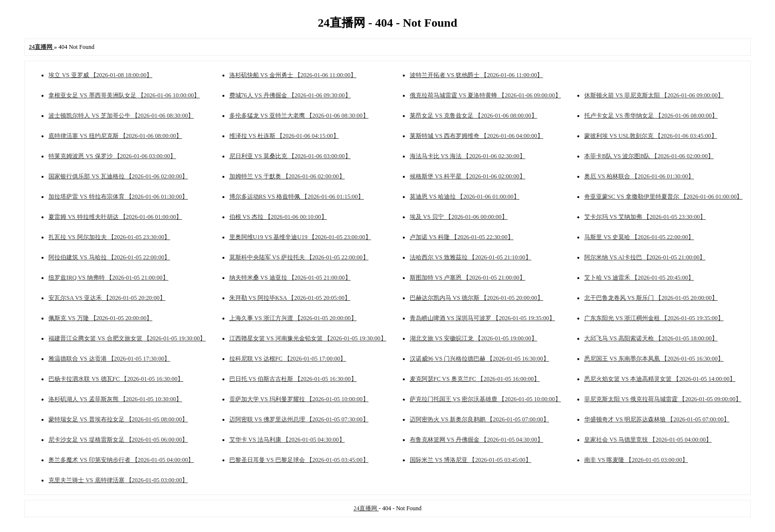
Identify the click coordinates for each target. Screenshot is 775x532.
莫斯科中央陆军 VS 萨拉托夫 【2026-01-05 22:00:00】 (299, 257)
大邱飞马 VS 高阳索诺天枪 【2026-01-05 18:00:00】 (651, 338)
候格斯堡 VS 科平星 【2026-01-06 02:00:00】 (468, 176)
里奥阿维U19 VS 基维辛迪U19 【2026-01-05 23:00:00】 (300, 237)
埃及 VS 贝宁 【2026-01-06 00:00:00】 (459, 217)
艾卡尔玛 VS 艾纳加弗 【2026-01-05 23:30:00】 (645, 217)
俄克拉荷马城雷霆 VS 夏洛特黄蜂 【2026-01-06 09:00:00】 (485, 95)
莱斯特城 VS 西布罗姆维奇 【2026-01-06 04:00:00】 (476, 136)
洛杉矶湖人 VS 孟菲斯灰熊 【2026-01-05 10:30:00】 (115, 399)
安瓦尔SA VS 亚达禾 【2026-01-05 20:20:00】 (107, 298)
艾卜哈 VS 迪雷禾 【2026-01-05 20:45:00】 (639, 278)
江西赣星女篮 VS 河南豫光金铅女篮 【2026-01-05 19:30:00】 (308, 338)
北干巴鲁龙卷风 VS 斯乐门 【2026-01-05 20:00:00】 (651, 298)
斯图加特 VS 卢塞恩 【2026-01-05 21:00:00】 (468, 278)
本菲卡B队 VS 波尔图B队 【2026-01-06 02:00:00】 (649, 156)
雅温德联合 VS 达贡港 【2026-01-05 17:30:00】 (109, 359)
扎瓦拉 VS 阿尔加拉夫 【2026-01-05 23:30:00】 (109, 237)
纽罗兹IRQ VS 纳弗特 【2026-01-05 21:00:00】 (108, 278)
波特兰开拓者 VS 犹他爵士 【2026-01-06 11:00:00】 (476, 75)
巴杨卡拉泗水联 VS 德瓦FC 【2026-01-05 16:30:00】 (116, 379)
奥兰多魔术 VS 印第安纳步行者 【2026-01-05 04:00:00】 (121, 460)
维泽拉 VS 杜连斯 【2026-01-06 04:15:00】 (284, 136)
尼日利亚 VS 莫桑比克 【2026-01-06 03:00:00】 (290, 156)
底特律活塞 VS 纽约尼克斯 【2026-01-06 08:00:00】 (115, 136)
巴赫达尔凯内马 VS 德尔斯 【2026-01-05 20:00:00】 (476, 298)
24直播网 (366, 508)
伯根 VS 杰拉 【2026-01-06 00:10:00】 (278, 217)
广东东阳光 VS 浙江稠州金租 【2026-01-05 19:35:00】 (654, 318)
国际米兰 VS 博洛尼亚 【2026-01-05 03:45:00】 (471, 460)
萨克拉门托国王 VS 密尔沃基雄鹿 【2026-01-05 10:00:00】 (485, 399)
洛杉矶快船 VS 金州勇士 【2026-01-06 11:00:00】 (293, 75)
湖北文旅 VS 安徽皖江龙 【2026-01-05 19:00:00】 (474, 338)
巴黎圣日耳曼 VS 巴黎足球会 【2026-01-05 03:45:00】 (299, 460)
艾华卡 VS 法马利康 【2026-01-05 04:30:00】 (287, 440)
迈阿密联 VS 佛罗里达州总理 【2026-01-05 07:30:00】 (299, 419)
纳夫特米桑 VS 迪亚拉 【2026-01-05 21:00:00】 (290, 278)
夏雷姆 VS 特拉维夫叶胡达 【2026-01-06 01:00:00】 (115, 217)
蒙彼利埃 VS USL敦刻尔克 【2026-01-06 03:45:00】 (651, 136)
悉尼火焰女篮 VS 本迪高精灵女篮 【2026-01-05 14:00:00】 (660, 379)
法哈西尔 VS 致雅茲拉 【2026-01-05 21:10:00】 (471, 257)
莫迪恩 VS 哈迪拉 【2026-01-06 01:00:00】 (465, 197)
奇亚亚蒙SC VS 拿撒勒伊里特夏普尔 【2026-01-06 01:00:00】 (663, 197)
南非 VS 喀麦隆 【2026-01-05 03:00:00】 (636, 460)
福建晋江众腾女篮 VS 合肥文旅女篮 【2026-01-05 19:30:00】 (127, 338)
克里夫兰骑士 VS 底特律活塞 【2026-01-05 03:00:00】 (118, 480)
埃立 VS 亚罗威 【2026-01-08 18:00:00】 (100, 75)
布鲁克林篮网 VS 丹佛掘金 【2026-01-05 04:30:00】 (476, 440)
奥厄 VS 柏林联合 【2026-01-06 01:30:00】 (639, 176)
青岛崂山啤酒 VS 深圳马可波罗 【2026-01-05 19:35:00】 (482, 318)
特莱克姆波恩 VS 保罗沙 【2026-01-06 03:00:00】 (112, 156)
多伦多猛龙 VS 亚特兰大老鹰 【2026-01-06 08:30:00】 (299, 116)
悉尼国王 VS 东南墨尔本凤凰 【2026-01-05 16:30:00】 (654, 359)
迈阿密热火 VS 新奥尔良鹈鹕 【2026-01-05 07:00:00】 (479, 419)
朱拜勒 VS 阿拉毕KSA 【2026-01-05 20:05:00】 (290, 298)
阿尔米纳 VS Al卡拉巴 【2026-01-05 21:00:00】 (645, 257)
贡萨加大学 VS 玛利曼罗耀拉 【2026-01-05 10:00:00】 (299, 399)
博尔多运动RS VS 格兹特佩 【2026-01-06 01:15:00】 (297, 197)
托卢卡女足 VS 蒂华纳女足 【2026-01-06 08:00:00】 (651, 116)
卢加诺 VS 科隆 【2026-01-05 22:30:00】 (462, 237)
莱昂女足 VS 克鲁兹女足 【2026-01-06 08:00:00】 (474, 116)
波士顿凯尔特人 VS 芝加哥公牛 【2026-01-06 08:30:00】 (121, 116)
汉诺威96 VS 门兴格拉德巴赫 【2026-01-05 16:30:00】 (479, 359)
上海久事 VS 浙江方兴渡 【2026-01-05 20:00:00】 (293, 318)
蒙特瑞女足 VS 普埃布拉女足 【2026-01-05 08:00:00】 (118, 419)
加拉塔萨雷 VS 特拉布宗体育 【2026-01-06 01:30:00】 (118, 197)
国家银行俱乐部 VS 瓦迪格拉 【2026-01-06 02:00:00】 (118, 176)
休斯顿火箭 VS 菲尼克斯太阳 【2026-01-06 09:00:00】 (654, 95)
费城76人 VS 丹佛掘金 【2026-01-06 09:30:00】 (290, 95)
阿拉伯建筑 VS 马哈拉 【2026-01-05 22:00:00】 (109, 257)
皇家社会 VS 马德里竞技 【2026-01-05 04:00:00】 (648, 440)
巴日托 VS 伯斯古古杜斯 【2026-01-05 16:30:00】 (293, 379)
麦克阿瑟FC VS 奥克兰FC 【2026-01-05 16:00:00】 (475, 379)
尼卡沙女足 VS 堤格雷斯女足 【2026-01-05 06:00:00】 (118, 440)
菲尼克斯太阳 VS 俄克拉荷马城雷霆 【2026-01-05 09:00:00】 (663, 399)
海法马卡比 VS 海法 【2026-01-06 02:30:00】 (468, 156)
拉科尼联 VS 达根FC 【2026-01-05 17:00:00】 (288, 359)
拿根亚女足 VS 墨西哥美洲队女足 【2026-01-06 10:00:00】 (124, 95)
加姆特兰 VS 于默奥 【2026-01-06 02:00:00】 (287, 176)
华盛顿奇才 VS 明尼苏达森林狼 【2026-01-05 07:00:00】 (657, 419)
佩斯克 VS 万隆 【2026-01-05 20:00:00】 (100, 318)
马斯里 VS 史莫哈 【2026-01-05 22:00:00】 (639, 237)
